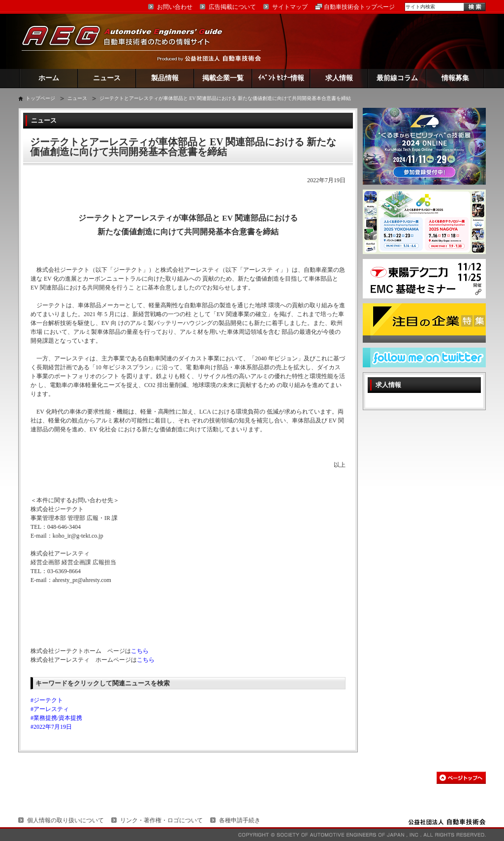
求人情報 (339, 78)
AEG (128, 41)
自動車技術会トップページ (359, 7)
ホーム (49, 78)
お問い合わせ (175, 7)
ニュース (107, 78)
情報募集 (455, 78)
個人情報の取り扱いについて (65, 820)
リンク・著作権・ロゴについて (161, 820)
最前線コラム (397, 78)
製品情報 (165, 78)
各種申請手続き (240, 820)
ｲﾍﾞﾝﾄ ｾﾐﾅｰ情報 (281, 78)
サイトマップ (290, 7)
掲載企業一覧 (223, 78)
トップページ (40, 98)
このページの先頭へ (461, 778)
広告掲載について (232, 7)
